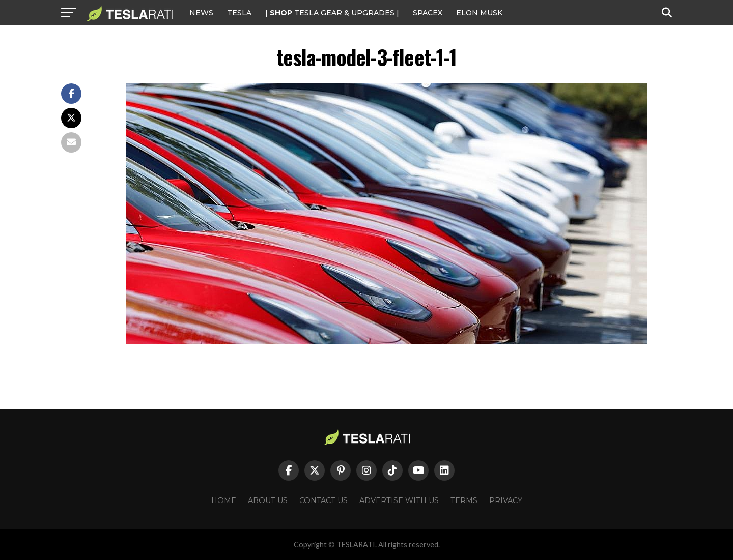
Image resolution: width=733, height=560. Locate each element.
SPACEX (428, 13)
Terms (464, 500)
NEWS (201, 13)
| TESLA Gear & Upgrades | (332, 13)
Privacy (506, 500)
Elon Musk (479, 13)
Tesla (239, 13)
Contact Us (323, 500)
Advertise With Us (399, 500)
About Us (268, 500)
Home (224, 500)
